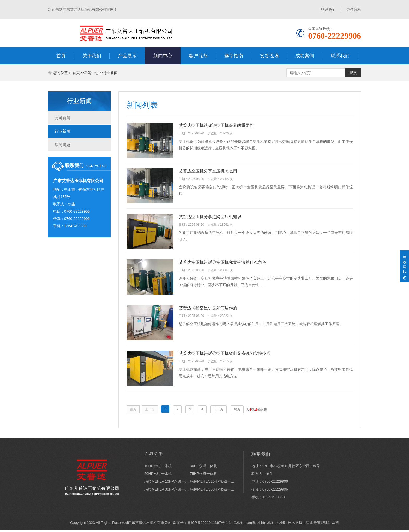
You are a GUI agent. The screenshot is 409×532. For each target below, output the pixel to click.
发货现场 (269, 56)
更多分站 (354, 9)
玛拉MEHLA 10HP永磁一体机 (167, 483)
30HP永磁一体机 (204, 467)
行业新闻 (110, 73)
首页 (61, 56)
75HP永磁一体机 (204, 475)
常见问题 (62, 145)
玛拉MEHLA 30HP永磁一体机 (167, 491)
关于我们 (92, 56)
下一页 (219, 411)
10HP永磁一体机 (158, 467)
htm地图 (268, 524)
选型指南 (234, 56)
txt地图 (281, 524)
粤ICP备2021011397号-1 (208, 524)
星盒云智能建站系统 (322, 524)
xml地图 (254, 524)
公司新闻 (62, 118)
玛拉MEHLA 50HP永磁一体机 (213, 491)
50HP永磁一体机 (158, 475)
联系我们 (328, 9)
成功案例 (305, 56)
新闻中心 (163, 56)
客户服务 (198, 56)
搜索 (353, 73)
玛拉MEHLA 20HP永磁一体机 (213, 483)
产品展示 (127, 56)
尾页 (237, 411)
